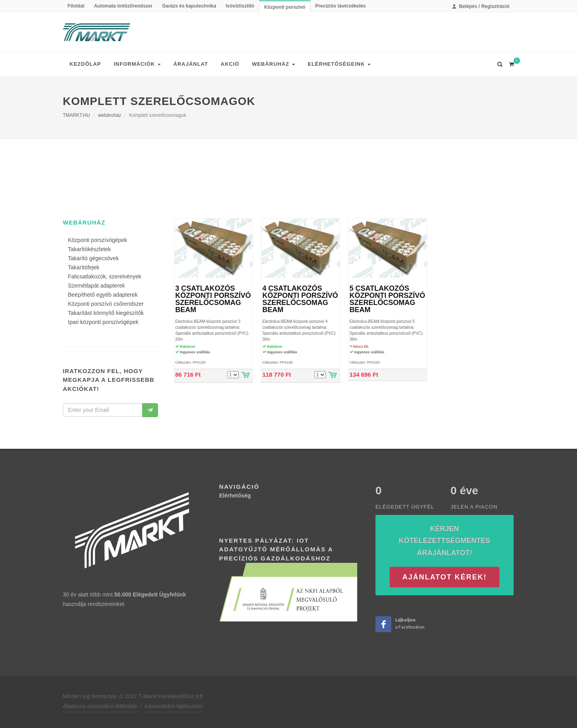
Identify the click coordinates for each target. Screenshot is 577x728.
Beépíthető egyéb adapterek (103, 295)
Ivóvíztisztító (240, 6)
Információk (137, 64)
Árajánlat (191, 64)
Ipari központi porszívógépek (103, 322)
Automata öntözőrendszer (123, 6)
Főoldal (76, 6)
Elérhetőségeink (339, 64)
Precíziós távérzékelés (340, 6)
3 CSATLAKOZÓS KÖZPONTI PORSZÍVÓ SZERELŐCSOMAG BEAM (213, 299)
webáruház (109, 115)
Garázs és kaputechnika (189, 6)
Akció (230, 64)
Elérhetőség (235, 495)
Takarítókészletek (90, 249)
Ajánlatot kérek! (445, 577)
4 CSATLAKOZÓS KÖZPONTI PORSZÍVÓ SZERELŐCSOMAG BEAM (300, 299)
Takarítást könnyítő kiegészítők (106, 313)
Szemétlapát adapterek (97, 286)
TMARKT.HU (77, 115)
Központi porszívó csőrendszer (106, 304)
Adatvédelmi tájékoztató (174, 706)
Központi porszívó (285, 7)
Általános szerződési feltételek (100, 706)
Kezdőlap (86, 64)
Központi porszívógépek (98, 240)
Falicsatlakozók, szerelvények (105, 276)
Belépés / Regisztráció (481, 6)
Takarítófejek (84, 267)
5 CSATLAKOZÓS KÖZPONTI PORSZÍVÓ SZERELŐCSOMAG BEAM (388, 299)
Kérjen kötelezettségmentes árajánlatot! (445, 541)
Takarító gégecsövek (93, 258)
